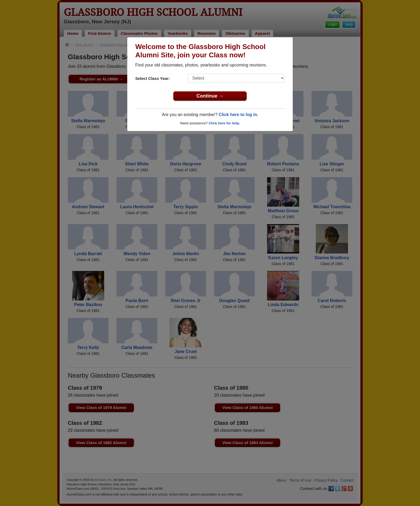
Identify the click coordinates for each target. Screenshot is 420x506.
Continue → (210, 96)
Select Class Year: (153, 78)
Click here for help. (224, 123)
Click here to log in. (238, 115)
